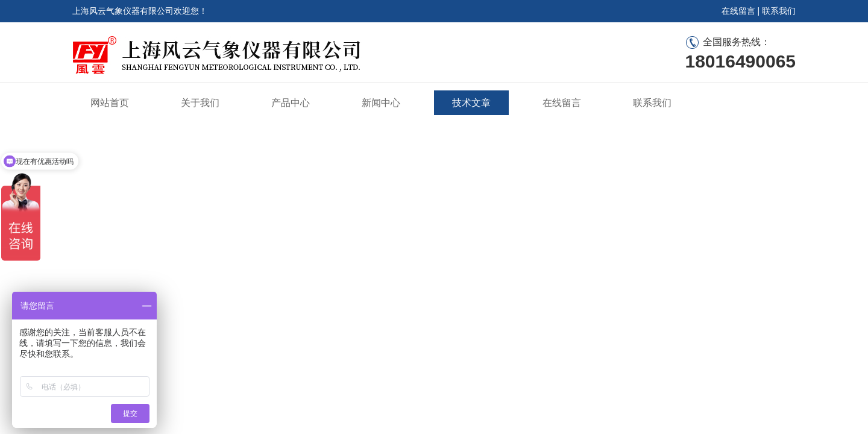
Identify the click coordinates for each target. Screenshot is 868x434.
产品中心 (291, 103)
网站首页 (110, 103)
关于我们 (200, 103)
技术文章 (471, 103)
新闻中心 (381, 103)
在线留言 (738, 11)
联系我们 (779, 11)
